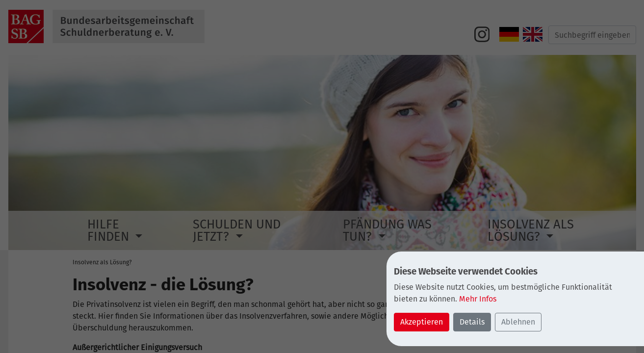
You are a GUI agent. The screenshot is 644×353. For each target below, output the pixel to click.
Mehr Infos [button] (478, 299)
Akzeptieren (422, 322)
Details (472, 322)
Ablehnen (518, 322)
